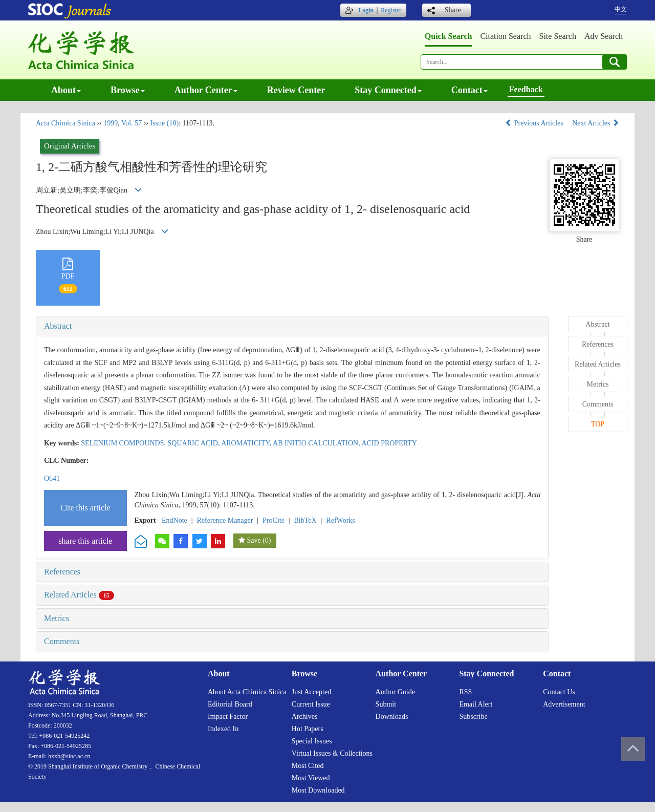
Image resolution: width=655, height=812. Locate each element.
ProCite (274, 520)
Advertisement (564, 704)
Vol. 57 (132, 123)
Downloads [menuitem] (392, 717)
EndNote (174, 520)
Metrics (57, 618)
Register (391, 10)
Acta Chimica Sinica (65, 123)
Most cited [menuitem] (308, 766)
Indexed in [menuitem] (223, 729)
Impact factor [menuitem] (228, 717)
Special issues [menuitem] (312, 741)
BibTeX (305, 520)
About (66, 90)
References (62, 572)
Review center (296, 90)
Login (366, 10)
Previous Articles (535, 123)
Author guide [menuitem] (395, 692)
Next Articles (596, 123)
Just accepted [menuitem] (311, 692)
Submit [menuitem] (386, 704)
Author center (206, 90)
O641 (52, 478)
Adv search (604, 36)
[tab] (292, 326)
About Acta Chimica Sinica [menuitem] (247, 692)
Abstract (58, 326)
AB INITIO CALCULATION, (317, 443)
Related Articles (79, 595)
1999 (111, 123)
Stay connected (388, 90)
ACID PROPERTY (389, 443)
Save (254, 540)
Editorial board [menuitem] (230, 704)
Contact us (559, 692)
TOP (598, 424)
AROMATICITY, (247, 443)
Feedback (526, 89)
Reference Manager (225, 520)
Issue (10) (164, 123)
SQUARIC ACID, (195, 443)
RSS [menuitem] (465, 692)
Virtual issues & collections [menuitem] (332, 753)
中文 (621, 9)
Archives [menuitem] (305, 717)
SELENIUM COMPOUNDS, (124, 443)
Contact (470, 90)
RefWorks (340, 520)
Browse (128, 90)
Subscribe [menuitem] (473, 717)
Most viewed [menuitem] (311, 778)
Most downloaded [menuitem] (318, 790)
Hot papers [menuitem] (308, 729)
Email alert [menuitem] (476, 704)
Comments (62, 641)
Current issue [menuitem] (311, 704)
